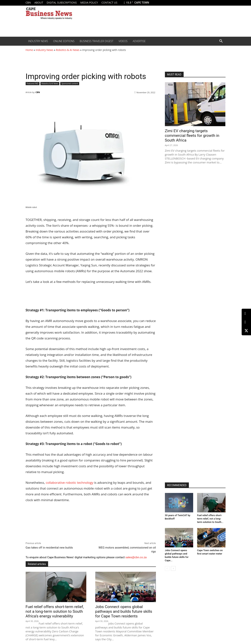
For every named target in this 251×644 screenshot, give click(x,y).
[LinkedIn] (246, 313)
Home (29, 50)
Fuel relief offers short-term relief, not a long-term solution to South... (210, 519)
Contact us (109, 3)
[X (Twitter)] (246, 331)
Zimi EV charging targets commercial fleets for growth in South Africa (192, 136)
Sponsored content (70, 84)
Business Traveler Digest (97, 41)
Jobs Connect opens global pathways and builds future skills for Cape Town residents (124, 611)
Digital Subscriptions (62, 3)
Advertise (139, 41)
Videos (123, 41)
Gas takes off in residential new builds (49, 548)
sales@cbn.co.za (136, 557)
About (39, 3)
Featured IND (33, 84)
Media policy (89, 3)
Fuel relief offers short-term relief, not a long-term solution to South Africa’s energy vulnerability (55, 611)
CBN (28, 3)
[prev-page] (167, 568)
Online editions (64, 41)
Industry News (38, 41)
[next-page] (173, 568)
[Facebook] (246, 322)
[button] (221, 41)
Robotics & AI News (68, 50)
